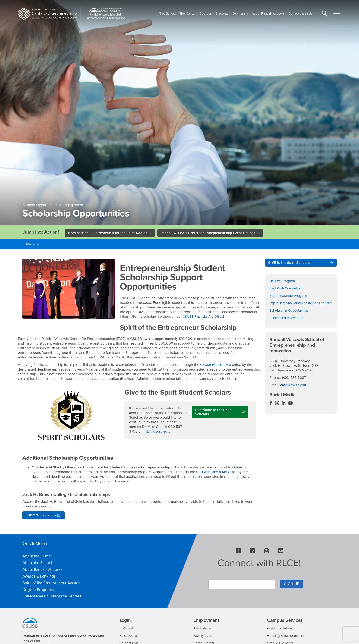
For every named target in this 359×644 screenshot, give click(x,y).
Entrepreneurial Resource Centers (52, 597)
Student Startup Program (289, 297)
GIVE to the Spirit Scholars (290, 263)
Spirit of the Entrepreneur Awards (51, 584)
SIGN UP (289, 585)
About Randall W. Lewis (43, 571)
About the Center (37, 557)
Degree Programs (284, 282)
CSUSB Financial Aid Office (205, 317)
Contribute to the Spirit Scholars (214, 413)
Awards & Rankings (39, 577)
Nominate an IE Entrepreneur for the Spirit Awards (110, 233)
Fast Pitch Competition (288, 289)
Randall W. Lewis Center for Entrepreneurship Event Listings (216, 233)
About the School (37, 564)
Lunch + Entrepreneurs (288, 324)
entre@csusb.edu (294, 391)
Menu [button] (33, 245)
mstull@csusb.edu (157, 432)
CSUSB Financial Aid (217, 365)
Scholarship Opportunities (291, 316)
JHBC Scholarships (42, 516)
